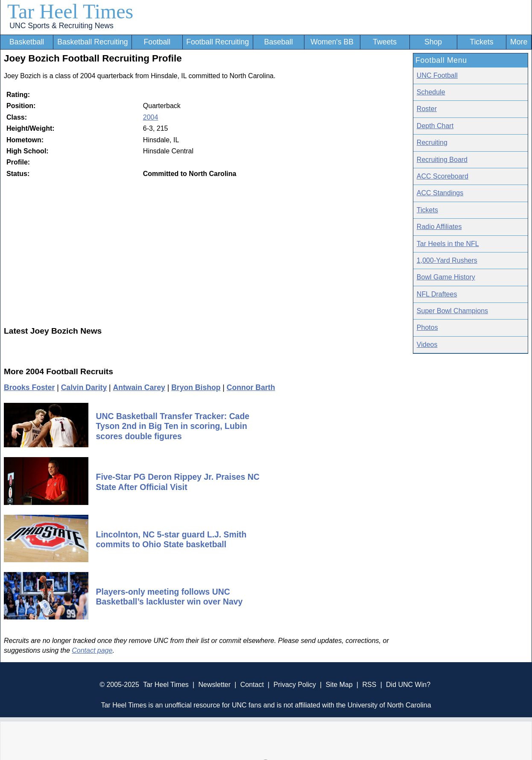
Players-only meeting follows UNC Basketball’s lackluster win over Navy (170, 597)
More (519, 42)
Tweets (385, 42)
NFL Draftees (437, 294)
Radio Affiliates (439, 227)
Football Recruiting (218, 42)
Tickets (481, 42)
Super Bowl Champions (452, 311)
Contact (252, 685)
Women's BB (332, 42)
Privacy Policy (295, 685)
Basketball (27, 42)
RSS (369, 685)
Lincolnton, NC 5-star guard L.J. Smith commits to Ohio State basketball (171, 539)
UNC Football (437, 75)
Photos (427, 327)
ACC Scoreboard (443, 176)
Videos (427, 345)
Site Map (339, 685)
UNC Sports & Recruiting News (61, 26)
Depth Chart (435, 126)
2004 (151, 117)
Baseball (278, 42)
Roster (427, 109)
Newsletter (214, 685)
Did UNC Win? (408, 685)
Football (157, 42)
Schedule (431, 92)
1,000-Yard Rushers (447, 260)
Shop (433, 42)
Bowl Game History (446, 277)
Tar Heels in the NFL (448, 244)
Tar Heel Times (70, 11)
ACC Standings (440, 193)
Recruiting (432, 142)
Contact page (92, 650)
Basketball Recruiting (92, 42)
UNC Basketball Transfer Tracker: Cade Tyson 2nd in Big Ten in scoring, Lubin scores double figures (173, 426)
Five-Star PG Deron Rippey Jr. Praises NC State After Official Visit (178, 482)
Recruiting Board (442, 160)
